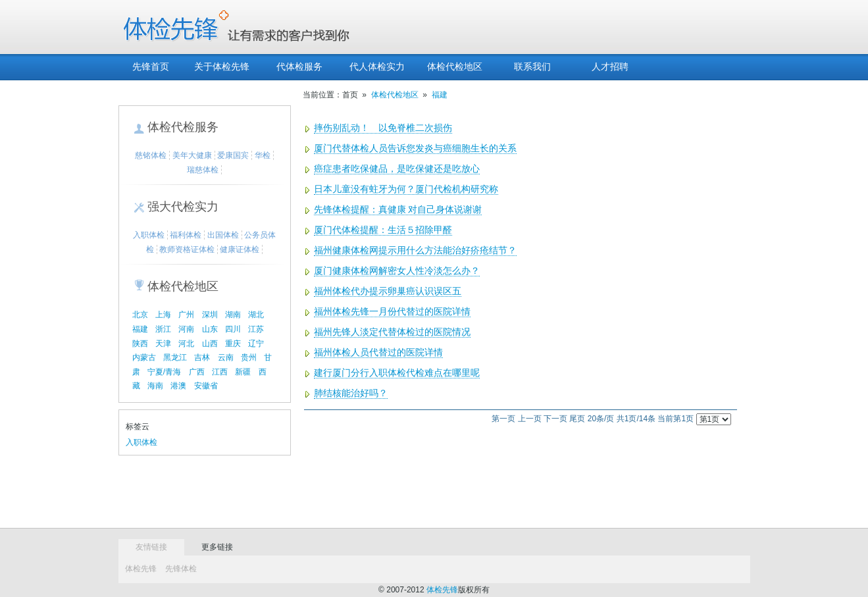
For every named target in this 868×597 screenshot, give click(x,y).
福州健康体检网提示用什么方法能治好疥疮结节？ (415, 250)
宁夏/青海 (164, 372)
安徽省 (206, 386)
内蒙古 (144, 357)
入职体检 (149, 235)
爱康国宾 (233, 155)
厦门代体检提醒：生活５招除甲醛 (383, 230)
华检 (263, 155)
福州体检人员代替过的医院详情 (378, 352)
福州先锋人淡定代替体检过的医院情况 (392, 332)
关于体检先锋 (222, 67)
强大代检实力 (183, 207)
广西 (197, 372)
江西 (220, 372)
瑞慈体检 (203, 170)
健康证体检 (240, 249)
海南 (155, 386)
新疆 (243, 372)
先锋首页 (151, 67)
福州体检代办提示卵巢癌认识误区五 (388, 291)
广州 (186, 315)
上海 (163, 315)
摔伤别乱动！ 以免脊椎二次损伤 (383, 128)
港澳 (178, 386)
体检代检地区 (455, 67)
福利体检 (186, 235)
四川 (233, 329)
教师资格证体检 (187, 249)
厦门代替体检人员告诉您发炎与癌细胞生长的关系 (415, 148)
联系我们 (532, 67)
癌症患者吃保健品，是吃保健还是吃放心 (397, 169)
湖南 (233, 315)
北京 (140, 315)
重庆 (233, 344)
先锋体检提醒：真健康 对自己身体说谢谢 (398, 210)
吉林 (202, 357)
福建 (140, 329)
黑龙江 (175, 357)
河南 (186, 329)
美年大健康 (192, 155)
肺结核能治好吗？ (351, 393)
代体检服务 (299, 67)
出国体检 (223, 235)
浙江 (163, 329)
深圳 (210, 315)
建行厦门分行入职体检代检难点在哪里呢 (397, 373)
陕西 (140, 344)
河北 (186, 344)
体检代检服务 (183, 127)
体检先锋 (141, 569)
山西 (210, 344)
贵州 (249, 357)
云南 (226, 357)
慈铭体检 (151, 155)
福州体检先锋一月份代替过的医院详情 (392, 312)
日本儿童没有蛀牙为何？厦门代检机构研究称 (406, 189)
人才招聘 (610, 67)
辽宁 (256, 344)
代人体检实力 (377, 67)
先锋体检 (181, 569)
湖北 (256, 315)
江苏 (256, 329)
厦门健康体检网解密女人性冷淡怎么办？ (397, 271)
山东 (210, 329)
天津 (163, 344)
